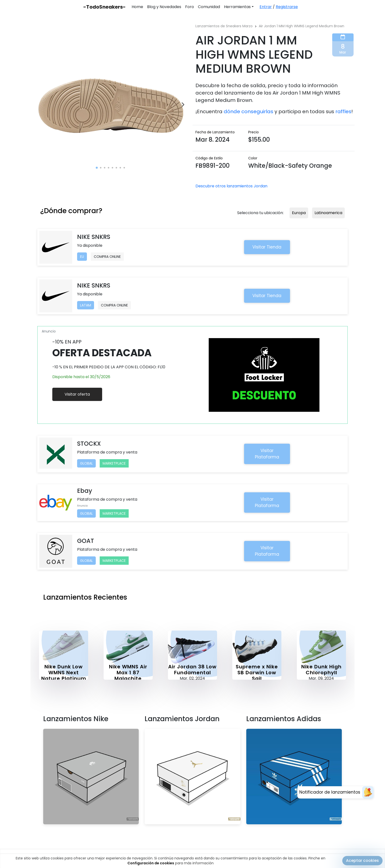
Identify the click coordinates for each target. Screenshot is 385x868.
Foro (190, 7)
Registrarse (287, 7)
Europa (299, 213)
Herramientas (237, 7)
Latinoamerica (328, 213)
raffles (343, 111)
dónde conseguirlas (248, 111)
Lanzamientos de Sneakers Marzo (224, 26)
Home (137, 7)
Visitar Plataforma (267, 454)
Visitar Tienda (267, 247)
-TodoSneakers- (104, 7)
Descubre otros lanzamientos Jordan (231, 186)
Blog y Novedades (164, 7)
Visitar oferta (77, 394)
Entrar (266, 7)
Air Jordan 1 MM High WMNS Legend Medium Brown (302, 26)
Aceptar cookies (362, 862)
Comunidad (209, 7)
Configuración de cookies (151, 865)
